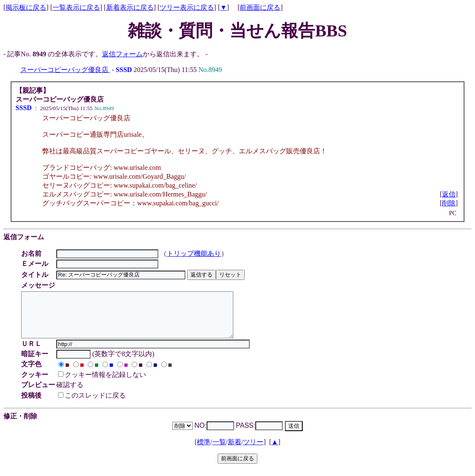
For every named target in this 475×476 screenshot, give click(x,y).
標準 (204, 451)
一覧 (219, 451)
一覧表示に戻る (76, 7)
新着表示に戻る (130, 7)
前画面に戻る (260, 7)
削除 (449, 203)
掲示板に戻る (26, 7)
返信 (449, 194)
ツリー (253, 451)
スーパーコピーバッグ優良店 (65, 70)
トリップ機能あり (195, 253)
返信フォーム (122, 54)
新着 (235, 451)
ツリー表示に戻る (187, 7)
